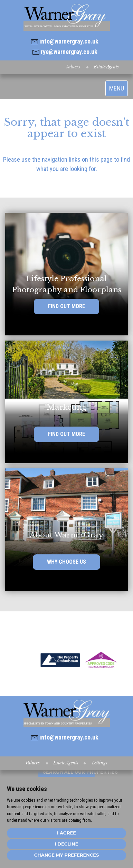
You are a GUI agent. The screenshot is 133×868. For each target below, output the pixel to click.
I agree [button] (66, 833)
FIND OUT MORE (66, 306)
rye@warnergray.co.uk (65, 52)
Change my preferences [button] (66, 855)
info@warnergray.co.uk (65, 41)
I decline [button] (66, 844)
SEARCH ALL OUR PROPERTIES (69, 772)
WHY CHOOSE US (66, 562)
